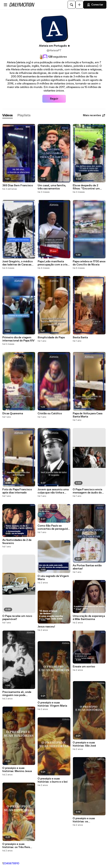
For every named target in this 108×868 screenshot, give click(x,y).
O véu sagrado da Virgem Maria (53, 578)
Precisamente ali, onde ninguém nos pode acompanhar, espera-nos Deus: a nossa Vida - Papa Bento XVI (18, 694)
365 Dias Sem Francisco (18, 186)
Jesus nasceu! (46, 627)
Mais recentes (94, 115)
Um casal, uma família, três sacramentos (52, 187)
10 (18, 863)
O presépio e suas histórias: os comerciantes (84, 820)
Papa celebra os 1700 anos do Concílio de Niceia (89, 263)
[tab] (8, 115)
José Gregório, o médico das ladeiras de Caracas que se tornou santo (18, 263)
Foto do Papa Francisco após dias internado (17, 491)
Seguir (54, 99)
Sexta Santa (80, 338)
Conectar (95, 5)
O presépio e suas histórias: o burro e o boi (53, 780)
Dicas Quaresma (13, 414)
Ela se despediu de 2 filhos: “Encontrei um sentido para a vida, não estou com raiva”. (87, 187)
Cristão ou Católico (50, 414)
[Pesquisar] (72, 5)
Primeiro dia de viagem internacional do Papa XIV (18, 339)
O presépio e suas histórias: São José (84, 744)
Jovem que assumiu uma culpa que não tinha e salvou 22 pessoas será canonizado (53, 491)
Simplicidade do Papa (51, 338)
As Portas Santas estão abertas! (87, 567)
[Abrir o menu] (5, 5)
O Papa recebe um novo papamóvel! (17, 618)
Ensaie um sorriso (84, 667)
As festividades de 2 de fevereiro (17, 542)
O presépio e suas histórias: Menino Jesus (17, 770)
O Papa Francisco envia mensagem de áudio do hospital (87, 491)
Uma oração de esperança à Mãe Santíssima (89, 618)
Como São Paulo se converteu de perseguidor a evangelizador (54, 527)
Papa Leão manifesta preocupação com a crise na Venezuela (53, 263)
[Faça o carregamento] (79, 5)
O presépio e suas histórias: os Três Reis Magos (16, 846)
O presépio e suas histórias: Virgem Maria (52, 704)
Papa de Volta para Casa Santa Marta (88, 415)
